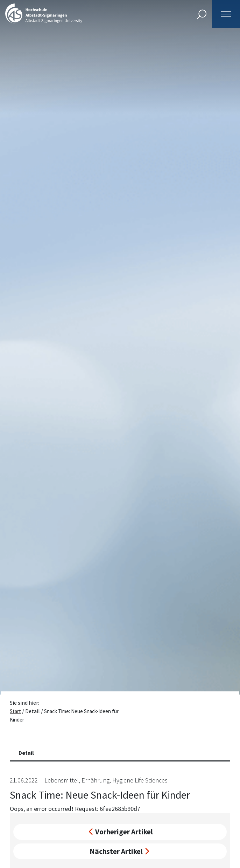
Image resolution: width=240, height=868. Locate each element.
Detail (26, 753)
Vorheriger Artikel (121, 832)
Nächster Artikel (119, 851)
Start (15, 711)
